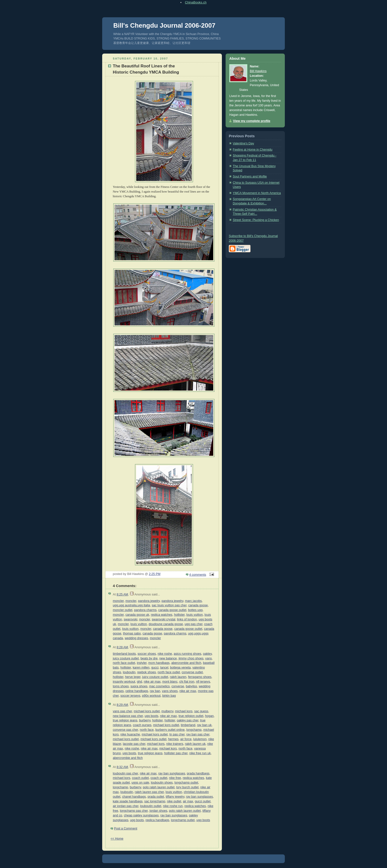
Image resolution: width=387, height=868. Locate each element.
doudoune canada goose (166, 624)
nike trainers (175, 744)
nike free (175, 778)
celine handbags (137, 691)
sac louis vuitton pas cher (169, 605)
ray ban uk (204, 725)
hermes (173, 739)
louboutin (129, 672)
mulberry (167, 711)
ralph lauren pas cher (149, 792)
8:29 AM (122, 705)
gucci (155, 668)
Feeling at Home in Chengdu (253, 150)
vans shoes (170, 691)
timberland (188, 725)
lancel (164, 668)
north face (147, 730)
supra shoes (139, 686)
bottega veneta (180, 668)
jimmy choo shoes (191, 658)
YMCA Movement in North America (257, 193)
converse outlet (192, 672)
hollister (179, 615)
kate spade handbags (128, 801)
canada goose (198, 605)
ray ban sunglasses (172, 773)
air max (188, 801)
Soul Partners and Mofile (250, 177)
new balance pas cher (128, 716)
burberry (145, 720)
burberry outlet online (170, 730)
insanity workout (124, 682)
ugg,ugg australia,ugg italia (131, 605)
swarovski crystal (164, 619)
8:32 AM (122, 767)
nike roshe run (173, 806)
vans (208, 658)
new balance (168, 658)
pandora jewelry (149, 601)
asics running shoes (187, 654)
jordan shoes (158, 811)
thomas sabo (132, 633)
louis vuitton (195, 615)
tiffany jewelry (175, 797)
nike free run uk (200, 753)
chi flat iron (187, 682)
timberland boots (124, 654)
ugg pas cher (193, 624)
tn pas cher (177, 734)
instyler (142, 663)
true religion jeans (125, 720)
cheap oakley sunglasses (141, 815)
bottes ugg (195, 610)
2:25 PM (155, 574)
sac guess (201, 711)
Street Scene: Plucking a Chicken (256, 220)
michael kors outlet (147, 711)
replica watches (162, 615)
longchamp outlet (186, 783)
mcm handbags (159, 663)
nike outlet (174, 801)
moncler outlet (123, 610)
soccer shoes (147, 654)
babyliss (192, 686)
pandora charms (145, 610)
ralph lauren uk (195, 744)
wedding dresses (136, 638)
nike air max (152, 682)
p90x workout (151, 696)
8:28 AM (122, 647)
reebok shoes (147, 672)
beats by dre (149, 658)
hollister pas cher (176, 753)
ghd (139, 682)
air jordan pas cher (126, 806)
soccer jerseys (130, 696)
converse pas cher (125, 730)
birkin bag (169, 696)
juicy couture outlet (126, 658)
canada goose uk (137, 615)
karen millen (141, 668)
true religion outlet (191, 716)
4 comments (198, 575)
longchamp (194, 730)
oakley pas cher (188, 720)
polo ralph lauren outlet (159, 787)
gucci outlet (203, 801)
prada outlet (156, 797)
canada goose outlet (172, 610)
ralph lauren (178, 677)
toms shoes (121, 686)
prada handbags (198, 773)
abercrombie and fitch (186, 663)
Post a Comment (126, 829)
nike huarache (130, 734)
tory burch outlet (187, 787)
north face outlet (124, 663)
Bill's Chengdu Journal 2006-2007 (164, 25)
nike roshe (165, 654)
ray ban (155, 691)
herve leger (133, 677)
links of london (187, 619)
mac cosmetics (159, 686)
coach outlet (140, 778)
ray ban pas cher (198, 734)
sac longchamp (155, 801)
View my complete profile (252, 121)
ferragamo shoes (200, 677)
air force (186, 739)
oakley (207, 654)
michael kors (184, 711)
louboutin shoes (162, 783)
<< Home (117, 839)
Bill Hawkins (258, 71)
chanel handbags (134, 797)
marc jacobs (193, 601)
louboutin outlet (151, 806)
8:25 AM (122, 594)
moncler (118, 601)
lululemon (200, 739)
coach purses (142, 725)
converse (178, 686)
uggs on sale (140, 783)
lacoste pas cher (134, 744)
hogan (209, 716)
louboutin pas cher (125, 773)
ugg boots (151, 716)
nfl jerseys (203, 682)
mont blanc (170, 682)
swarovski (130, 619)
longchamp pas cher (134, 811)
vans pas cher (122, 711)
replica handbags (157, 820)
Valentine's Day (243, 143)
